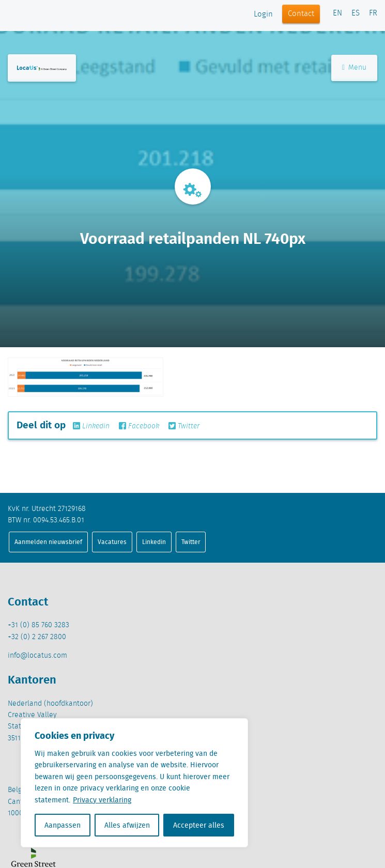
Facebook (139, 426)
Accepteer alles (199, 825)
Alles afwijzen (127, 825)
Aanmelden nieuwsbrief (48, 542)
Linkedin (91, 426)
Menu (354, 68)
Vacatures (112, 542)
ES (356, 13)
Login (263, 14)
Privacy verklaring (102, 800)
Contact (301, 14)
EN (337, 13)
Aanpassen (63, 825)
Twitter (184, 426)
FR (373, 13)
